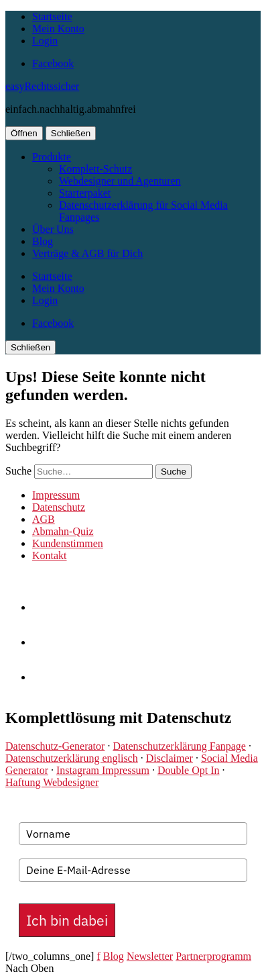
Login (45, 41)
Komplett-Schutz (95, 169)
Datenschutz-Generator (55, 746)
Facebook (53, 63)
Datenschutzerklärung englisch (72, 758)
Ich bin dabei (67, 920)
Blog (43, 241)
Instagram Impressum (103, 770)
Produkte (52, 157)
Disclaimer (170, 758)
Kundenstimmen (68, 543)
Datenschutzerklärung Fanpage (179, 746)
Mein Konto (58, 29)
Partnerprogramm (213, 956)
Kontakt (50, 555)
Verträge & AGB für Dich (87, 253)
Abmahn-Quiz (63, 531)
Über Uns (53, 229)
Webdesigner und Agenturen (120, 181)
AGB (44, 519)
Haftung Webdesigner (52, 782)
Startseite (52, 16)
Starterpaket (85, 193)
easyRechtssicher (42, 86)
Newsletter (150, 956)
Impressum (56, 495)
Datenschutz (59, 507)
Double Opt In (188, 770)
